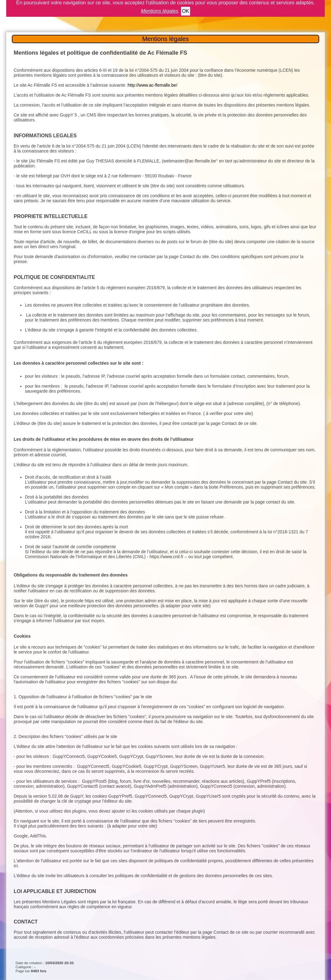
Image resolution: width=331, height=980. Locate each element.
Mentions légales (165, 39)
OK (186, 11)
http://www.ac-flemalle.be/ (153, 85)
